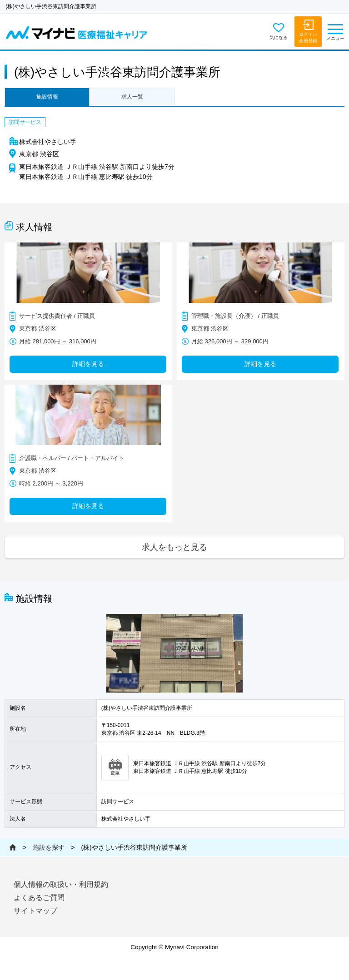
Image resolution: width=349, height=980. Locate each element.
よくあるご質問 (39, 898)
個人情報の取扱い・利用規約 (61, 884)
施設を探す (49, 847)
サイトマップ (35, 911)
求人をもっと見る (174, 547)
